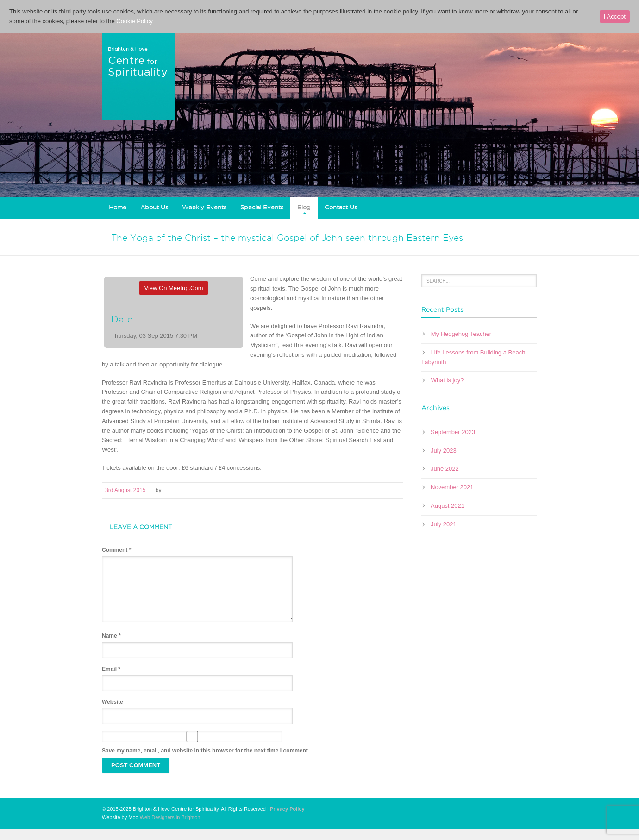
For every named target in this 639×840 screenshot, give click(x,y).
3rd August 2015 (125, 490)
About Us (154, 207)
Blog (304, 207)
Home (118, 207)
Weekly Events (204, 207)
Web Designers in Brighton (170, 828)
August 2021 (448, 506)
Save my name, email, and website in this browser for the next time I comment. (206, 762)
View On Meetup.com (174, 288)
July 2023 (444, 451)
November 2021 (452, 487)
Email (111, 680)
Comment (116, 550)
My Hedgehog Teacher (461, 334)
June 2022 (445, 469)
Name (111, 647)
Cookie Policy (135, 21)
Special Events (262, 207)
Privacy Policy (287, 820)
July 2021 (444, 524)
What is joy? (448, 380)
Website (113, 713)
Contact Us (341, 207)
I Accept (615, 16)
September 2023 (453, 432)
